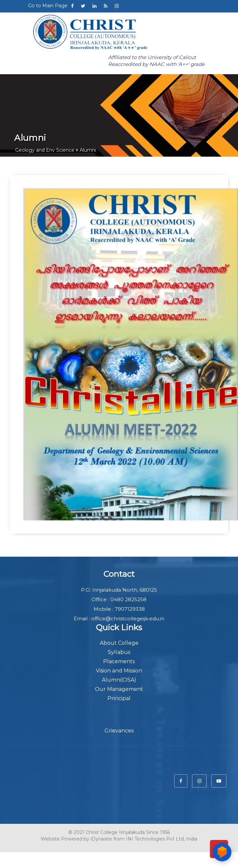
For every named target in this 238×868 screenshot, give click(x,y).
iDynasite (101, 838)
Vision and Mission (119, 671)
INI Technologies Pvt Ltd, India (162, 838)
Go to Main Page (48, 6)
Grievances (119, 731)
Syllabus (119, 652)
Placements (119, 661)
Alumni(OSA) (119, 680)
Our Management (119, 689)
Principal (119, 698)
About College (119, 643)
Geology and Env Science (45, 150)
